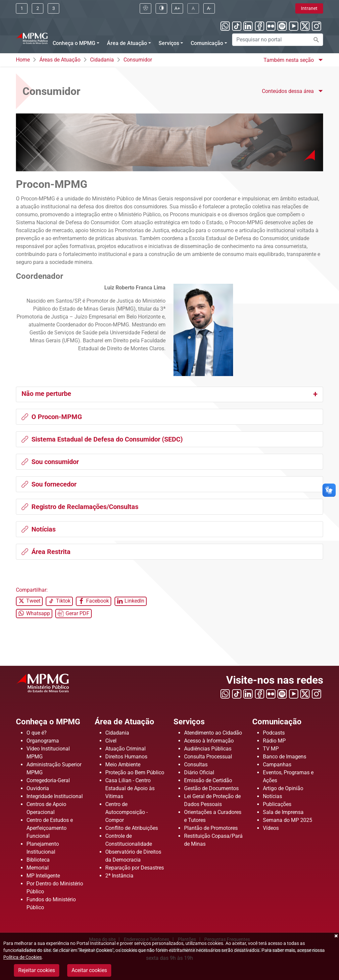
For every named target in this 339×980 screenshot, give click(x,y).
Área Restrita (46, 552)
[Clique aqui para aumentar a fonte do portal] (177, 8)
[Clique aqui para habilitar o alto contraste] (161, 8)
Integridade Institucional (55, 796)
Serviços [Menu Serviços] (169, 43)
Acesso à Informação (209, 741)
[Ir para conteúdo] (22, 8)
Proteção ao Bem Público (135, 772)
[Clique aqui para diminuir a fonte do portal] (209, 8)
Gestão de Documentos (211, 788)
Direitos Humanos (126, 757)
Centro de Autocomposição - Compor (126, 812)
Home (23, 60)
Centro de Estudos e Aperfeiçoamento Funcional (50, 828)
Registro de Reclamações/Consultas (80, 507)
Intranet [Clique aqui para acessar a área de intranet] (309, 8)
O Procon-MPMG (52, 417)
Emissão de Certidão (208, 780)
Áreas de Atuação (60, 60)
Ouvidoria (38, 788)
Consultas (196, 765)
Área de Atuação (124, 722)
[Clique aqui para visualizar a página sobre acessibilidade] (145, 8)
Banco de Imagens (285, 757)
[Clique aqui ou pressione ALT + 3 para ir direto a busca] (53, 8)
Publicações (277, 804)
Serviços (189, 722)
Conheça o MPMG (48, 722)
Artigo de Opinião (283, 788)
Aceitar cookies (89, 970)
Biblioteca (38, 860)
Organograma (43, 741)
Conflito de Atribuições (132, 828)
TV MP (271, 749)
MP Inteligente (43, 876)
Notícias (39, 529)
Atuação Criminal (125, 749)
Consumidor (138, 60)
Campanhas (277, 765)
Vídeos (271, 828)
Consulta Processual (208, 757)
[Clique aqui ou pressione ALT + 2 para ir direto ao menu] (38, 8)
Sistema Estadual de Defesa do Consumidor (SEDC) (102, 439)
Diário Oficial (199, 772)
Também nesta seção (289, 60)
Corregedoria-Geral (48, 780)
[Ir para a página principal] (32, 38)
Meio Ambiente (123, 765)
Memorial (38, 868)
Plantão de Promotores (211, 828)
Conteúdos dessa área (289, 91)
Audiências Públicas (208, 749)
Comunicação (277, 722)
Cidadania (102, 60)
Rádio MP (274, 741)
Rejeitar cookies (37, 970)
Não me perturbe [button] (46, 394)
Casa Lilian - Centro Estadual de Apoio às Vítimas (130, 788)
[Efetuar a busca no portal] (316, 40)
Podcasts (274, 733)
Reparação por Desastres (135, 868)
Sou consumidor (50, 462)
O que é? (37, 733)
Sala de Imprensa (283, 812)
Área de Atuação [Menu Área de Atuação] (127, 43)
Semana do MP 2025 (288, 820)
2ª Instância (119, 876)
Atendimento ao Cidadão (213, 733)
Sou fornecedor (49, 484)
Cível (111, 741)
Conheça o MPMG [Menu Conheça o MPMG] (74, 43)
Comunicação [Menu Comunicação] (207, 43)
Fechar (336, 936)
